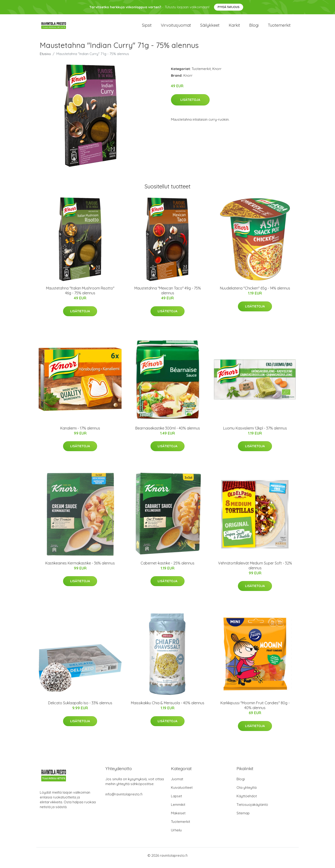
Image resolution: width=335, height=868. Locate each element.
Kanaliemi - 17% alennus (80, 433)
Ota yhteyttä (247, 792)
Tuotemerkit (279, 28)
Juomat (177, 784)
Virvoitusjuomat (176, 28)
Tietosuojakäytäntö (252, 809)
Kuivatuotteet (182, 792)
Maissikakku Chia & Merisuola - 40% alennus (168, 707)
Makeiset (178, 818)
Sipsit (147, 28)
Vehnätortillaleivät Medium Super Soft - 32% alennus (255, 570)
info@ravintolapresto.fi (124, 799)
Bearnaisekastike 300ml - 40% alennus (168, 433)
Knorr (217, 73)
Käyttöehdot (247, 801)
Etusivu (45, 58)
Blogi (254, 28)
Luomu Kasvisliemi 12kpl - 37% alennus (255, 433)
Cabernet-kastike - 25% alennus (167, 568)
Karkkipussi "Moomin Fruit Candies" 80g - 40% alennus (255, 710)
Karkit (234, 28)
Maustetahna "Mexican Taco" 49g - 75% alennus (168, 295)
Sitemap (243, 818)
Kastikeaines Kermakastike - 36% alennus (80, 568)
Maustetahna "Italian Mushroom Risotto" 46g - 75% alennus (80, 295)
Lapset (176, 801)
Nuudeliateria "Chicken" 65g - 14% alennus (255, 293)
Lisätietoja (190, 104)
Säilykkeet (210, 28)
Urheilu (176, 835)
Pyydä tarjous (229, 7)
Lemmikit (178, 809)
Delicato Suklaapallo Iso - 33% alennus (80, 707)
